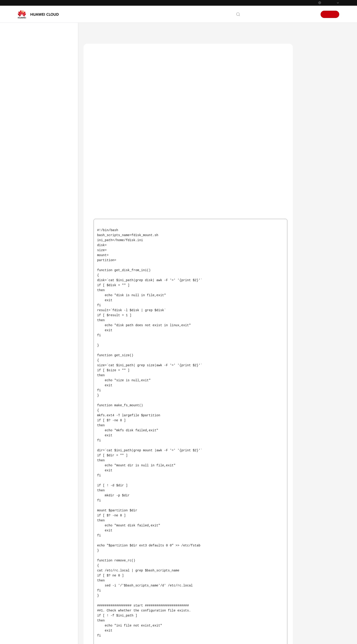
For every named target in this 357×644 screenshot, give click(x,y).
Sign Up (330, 14)
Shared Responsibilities (39, 483)
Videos (27, 121)
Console (296, 14)
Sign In (310, 14)
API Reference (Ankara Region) (48, 452)
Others (41, 270)
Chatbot (94, 616)
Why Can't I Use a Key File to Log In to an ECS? (56, 307)
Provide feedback (165, 599)
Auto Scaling (115, 32)
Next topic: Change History (270, 568)
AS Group (42, 246)
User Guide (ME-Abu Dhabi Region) (45, 148)
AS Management (43, 221)
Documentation (276, 14)
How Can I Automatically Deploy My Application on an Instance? (55, 286)
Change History (42, 401)
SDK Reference (33, 105)
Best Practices (32, 88)
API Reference (32, 96)
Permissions (31, 516)
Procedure (310, 64)
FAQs (26, 113)
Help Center (92, 32)
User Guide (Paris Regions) (45, 188)
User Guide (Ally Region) (44, 172)
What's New (31, 56)
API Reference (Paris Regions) (47, 409)
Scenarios (310, 54)
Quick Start (39, 213)
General (41, 237)
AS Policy (42, 254)
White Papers (32, 499)
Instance (42, 262)
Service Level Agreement (40, 491)
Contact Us (253, 14)
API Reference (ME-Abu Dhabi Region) (47, 161)
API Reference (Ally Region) (46, 180)
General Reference (35, 467)
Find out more (175, 637)
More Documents (35, 137)
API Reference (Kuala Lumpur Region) (47, 433)
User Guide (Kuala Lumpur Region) (45, 420)
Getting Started (33, 72)
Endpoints (29, 508)
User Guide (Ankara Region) (46, 444)
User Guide (30, 80)
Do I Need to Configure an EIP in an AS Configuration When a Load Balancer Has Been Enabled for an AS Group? (56, 335)
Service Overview (34, 64)
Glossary (28, 129)
